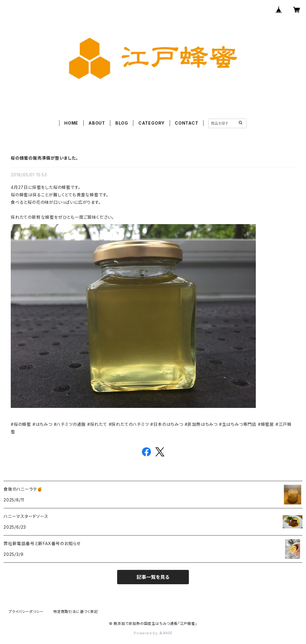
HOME (71, 123)
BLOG (122, 123)
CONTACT (187, 123)
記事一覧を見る (153, 577)
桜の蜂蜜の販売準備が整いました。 (45, 158)
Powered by (153, 633)
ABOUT (97, 123)
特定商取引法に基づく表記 (76, 612)
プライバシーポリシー (26, 612)
